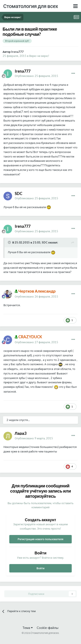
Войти (40, 568)
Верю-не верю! (39, 56)
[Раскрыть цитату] (10, 242)
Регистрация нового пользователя (41, 539)
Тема (28, 628)
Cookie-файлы (48, 628)
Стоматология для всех (31, 6)
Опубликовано (36, 76)
